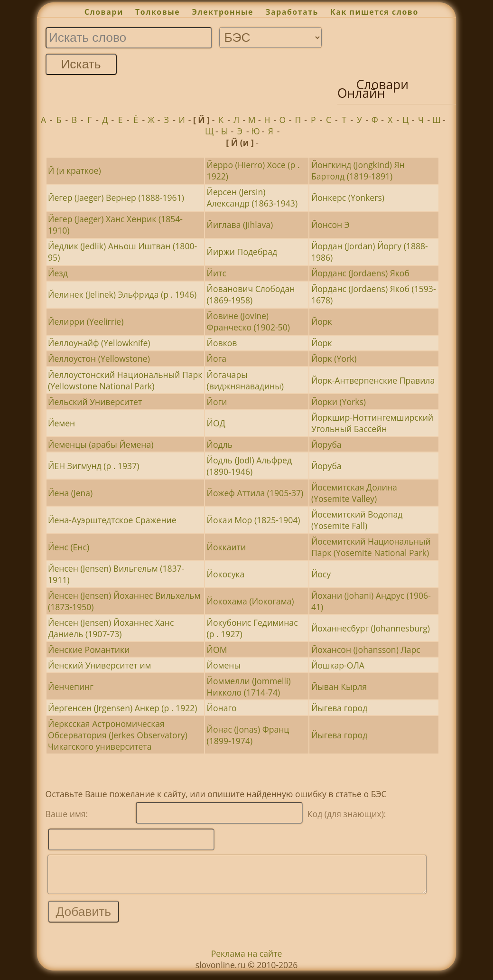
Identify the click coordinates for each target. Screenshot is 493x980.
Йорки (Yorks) (339, 402)
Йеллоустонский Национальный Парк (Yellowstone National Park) (125, 380)
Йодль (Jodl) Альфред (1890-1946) (249, 466)
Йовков (222, 343)
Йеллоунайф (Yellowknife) (99, 343)
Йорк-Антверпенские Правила (373, 380)
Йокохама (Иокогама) (251, 601)
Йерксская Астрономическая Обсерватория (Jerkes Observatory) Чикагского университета (118, 735)
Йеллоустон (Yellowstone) (99, 358)
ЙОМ (217, 650)
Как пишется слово (374, 12)
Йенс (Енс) (69, 547)
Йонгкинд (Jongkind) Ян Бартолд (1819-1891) (358, 170)
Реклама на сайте (247, 961)
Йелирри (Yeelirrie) (86, 321)
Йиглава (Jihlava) (240, 225)
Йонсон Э (330, 225)
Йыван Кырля (339, 687)
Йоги (217, 402)
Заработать (292, 12)
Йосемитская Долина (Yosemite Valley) (354, 493)
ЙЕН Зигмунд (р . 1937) (93, 466)
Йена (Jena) (70, 493)
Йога (217, 358)
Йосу (321, 574)
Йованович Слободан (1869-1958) (251, 294)
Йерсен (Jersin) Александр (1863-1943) (252, 198)
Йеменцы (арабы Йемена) (101, 444)
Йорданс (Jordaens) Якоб (360, 273)
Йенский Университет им (99, 665)
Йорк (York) (334, 358)
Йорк (322, 321)
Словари (104, 12)
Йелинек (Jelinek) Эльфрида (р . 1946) (122, 294)
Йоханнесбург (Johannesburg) (371, 628)
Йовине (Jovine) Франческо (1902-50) (248, 321)
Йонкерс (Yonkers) (348, 198)
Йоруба (326, 444)
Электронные (223, 12)
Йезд (58, 273)
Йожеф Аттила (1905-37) (255, 493)
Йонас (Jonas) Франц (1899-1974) (248, 735)
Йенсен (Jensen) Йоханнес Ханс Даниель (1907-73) (111, 628)
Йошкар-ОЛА (338, 665)
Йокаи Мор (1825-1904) (254, 520)
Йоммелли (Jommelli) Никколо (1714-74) (249, 687)
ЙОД (216, 423)
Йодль (220, 444)
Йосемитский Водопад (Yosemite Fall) (357, 520)
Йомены (224, 665)
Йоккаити (227, 547)
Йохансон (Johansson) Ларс (366, 650)
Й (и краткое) (74, 170)
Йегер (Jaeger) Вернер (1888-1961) (116, 198)
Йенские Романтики (89, 650)
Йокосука (226, 574)
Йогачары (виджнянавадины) (245, 380)
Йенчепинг (71, 687)
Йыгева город (339, 708)
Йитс (217, 273)
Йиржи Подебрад (242, 252)
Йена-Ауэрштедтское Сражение (112, 520)
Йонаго (222, 708)
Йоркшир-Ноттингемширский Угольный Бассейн (372, 423)
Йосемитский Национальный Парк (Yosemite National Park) (371, 547)
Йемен (61, 423)
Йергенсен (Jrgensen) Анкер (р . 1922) (122, 708)
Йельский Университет (95, 402)
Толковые (158, 12)
